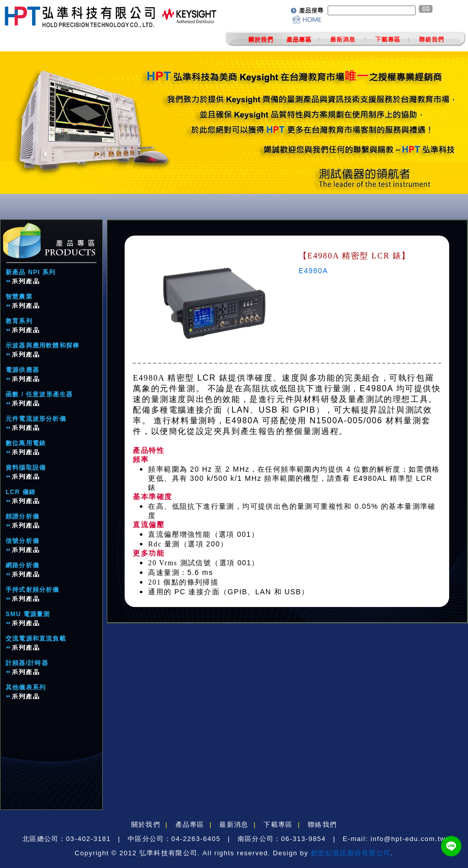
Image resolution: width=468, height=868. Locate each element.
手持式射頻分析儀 (33, 590)
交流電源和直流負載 (36, 639)
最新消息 (234, 824)
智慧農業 (19, 297)
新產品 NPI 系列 (31, 272)
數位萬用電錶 (26, 443)
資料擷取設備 (26, 468)
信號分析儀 (22, 541)
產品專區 (190, 824)
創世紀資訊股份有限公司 (351, 853)
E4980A (313, 271)
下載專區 (278, 824)
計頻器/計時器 (27, 663)
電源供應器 (22, 370)
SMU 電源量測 (28, 614)
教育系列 (19, 321)
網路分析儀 (22, 565)
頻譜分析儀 (22, 516)
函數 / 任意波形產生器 (39, 394)
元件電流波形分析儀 (36, 419)
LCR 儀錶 (21, 492)
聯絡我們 (322, 824)
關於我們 (146, 824)
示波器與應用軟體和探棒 (42, 345)
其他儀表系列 (26, 687)
